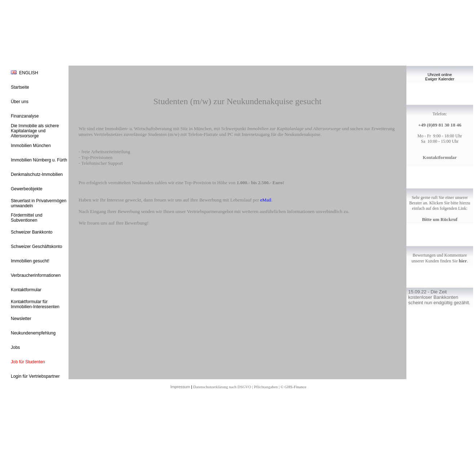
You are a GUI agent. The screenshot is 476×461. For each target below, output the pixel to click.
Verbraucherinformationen (36, 275)
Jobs (15, 347)
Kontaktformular (26, 290)
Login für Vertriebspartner (35, 376)
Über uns (20, 102)
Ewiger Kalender (440, 79)
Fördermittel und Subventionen (27, 218)
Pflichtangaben (266, 387)
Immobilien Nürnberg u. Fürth (39, 160)
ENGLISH (29, 73)
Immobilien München (31, 146)
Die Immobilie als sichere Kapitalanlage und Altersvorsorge (35, 131)
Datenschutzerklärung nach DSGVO (222, 387)
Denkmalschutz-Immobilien (37, 174)
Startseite (20, 87)
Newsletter (21, 319)
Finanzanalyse (25, 116)
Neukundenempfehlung (33, 333)
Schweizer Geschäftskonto (36, 247)
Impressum (180, 387)
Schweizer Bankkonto (32, 232)
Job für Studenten (28, 362)
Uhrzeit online (440, 75)
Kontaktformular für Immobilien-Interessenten (35, 304)
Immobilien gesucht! (30, 261)
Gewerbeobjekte (27, 189)
